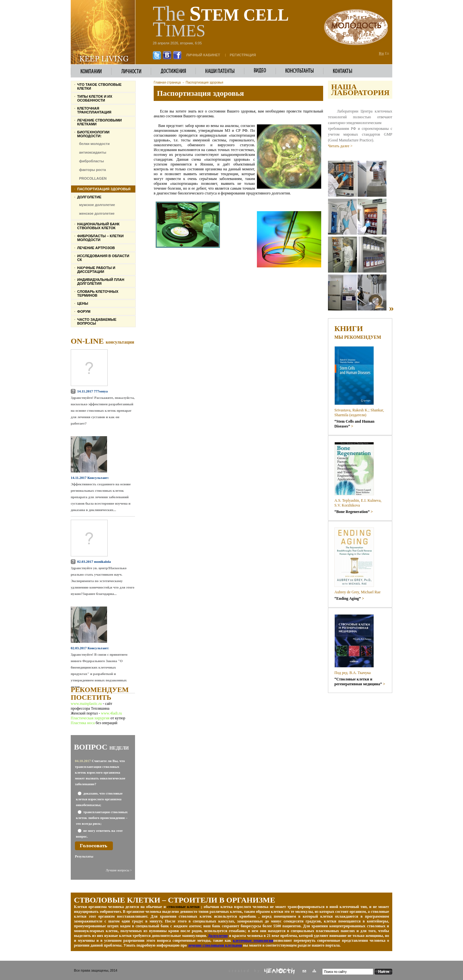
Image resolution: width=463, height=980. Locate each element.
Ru (381, 53)
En (387, 53)
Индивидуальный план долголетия (101, 282)
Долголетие (89, 197)
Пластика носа (83, 723)
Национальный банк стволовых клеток (98, 226)
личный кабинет (203, 55)
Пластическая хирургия (90, 718)
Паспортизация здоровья (104, 189)
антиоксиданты (93, 152)
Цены (83, 303)
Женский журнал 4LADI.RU (89, 974)
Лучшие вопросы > (119, 870)
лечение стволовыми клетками (215, 945)
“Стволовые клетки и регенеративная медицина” (360, 682)
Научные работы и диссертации (96, 270)
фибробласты (91, 161)
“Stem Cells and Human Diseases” (354, 424)
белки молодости (94, 144)
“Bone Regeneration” (354, 512)
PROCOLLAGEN (93, 178)
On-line (102, 341)
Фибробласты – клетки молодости (100, 238)
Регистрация (243, 55)
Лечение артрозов (96, 248)
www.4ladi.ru (111, 713)
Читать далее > (340, 146)
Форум (84, 311)
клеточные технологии (253, 940)
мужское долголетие (97, 205)
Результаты (84, 856)
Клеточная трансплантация (94, 110)
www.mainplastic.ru (87, 704)
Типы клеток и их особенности (95, 98)
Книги (349, 328)
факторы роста (92, 170)
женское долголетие (97, 213)
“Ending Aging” (349, 598)
